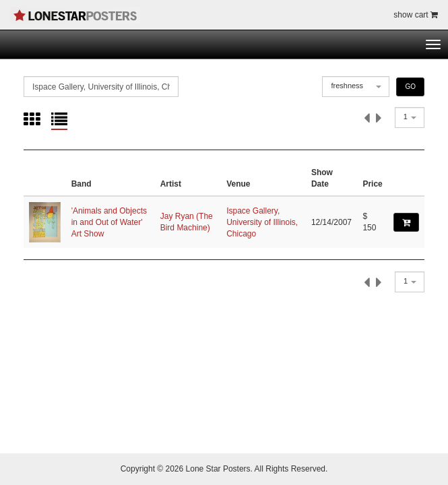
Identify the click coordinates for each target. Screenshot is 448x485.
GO (410, 87)
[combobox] (356, 87)
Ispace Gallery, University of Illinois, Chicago (262, 222)
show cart (416, 15)
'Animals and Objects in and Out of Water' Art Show (109, 222)
